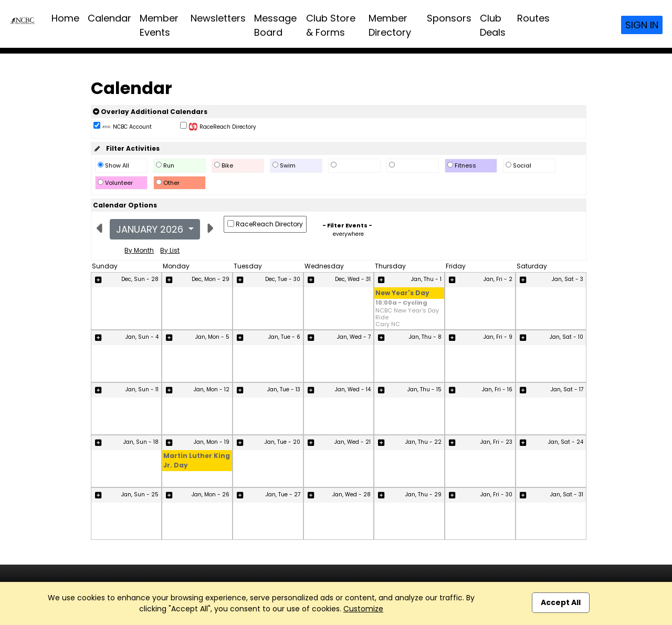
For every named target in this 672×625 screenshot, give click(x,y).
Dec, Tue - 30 (283, 279)
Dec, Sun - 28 (140, 279)
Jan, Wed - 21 (353, 442)
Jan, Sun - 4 (142, 337)
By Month (139, 250)
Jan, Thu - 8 (425, 337)
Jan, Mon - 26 (211, 494)
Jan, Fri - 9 (498, 337)
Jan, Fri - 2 (498, 279)
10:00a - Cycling (401, 303)
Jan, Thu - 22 (423, 442)
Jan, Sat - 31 (567, 494)
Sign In (642, 25)
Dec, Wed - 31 (353, 279)
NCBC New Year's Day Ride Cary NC (407, 318)
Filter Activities (126, 148)
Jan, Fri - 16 (497, 389)
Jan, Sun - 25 (140, 494)
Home (65, 18)
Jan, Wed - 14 (353, 389)
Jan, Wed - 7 (354, 337)
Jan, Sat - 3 (568, 279)
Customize (363, 609)
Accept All (561, 602)
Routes (533, 18)
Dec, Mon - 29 (211, 279)
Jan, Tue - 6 (284, 337)
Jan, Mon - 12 (212, 389)
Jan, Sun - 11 (142, 389)
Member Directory (390, 25)
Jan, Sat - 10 (566, 337)
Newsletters (218, 18)
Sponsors (449, 18)
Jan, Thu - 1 (426, 279)
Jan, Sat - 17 (567, 389)
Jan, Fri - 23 (496, 442)
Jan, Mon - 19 (212, 442)
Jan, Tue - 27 (283, 494)
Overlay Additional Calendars (150, 112)
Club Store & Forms (331, 25)
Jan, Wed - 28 (351, 494)
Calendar (109, 18)
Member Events (159, 25)
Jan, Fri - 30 (496, 494)
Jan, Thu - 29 (423, 494)
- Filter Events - (347, 225)
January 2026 (151, 229)
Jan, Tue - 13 (284, 389)
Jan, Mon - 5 (212, 337)
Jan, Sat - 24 (566, 442)
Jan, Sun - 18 (141, 442)
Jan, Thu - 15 (424, 389)
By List (170, 250)
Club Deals (493, 25)
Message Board (275, 25)
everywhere (348, 234)
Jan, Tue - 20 (282, 442)
